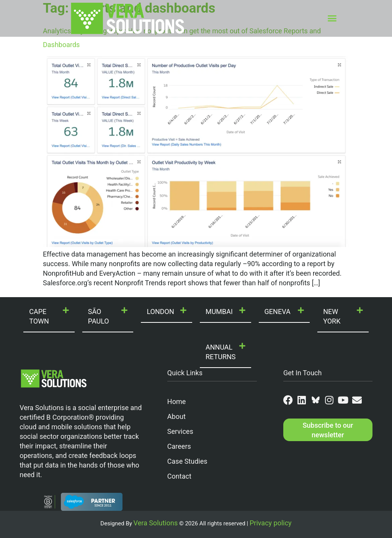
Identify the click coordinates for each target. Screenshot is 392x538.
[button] (332, 18)
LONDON (160, 312)
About (176, 416)
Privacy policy (271, 523)
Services (180, 431)
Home (176, 401)
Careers (179, 446)
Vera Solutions (156, 523)
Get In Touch (303, 373)
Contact (179, 476)
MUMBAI (219, 312)
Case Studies (187, 461)
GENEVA (278, 312)
